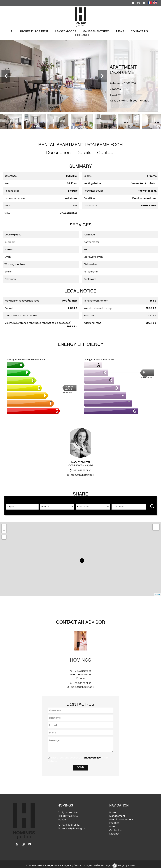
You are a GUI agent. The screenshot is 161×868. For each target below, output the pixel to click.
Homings (81, 658)
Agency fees (71, 863)
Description (58, 153)
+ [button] (4, 523)
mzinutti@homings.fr (82, 475)
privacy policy (92, 755)
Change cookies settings (96, 863)
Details (84, 153)
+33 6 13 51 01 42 (82, 471)
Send (80, 765)
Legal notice (54, 863)
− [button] (4, 528)
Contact (106, 153)
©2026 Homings (35, 863)
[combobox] (22, 504)
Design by (126, 863)
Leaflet (157, 592)
